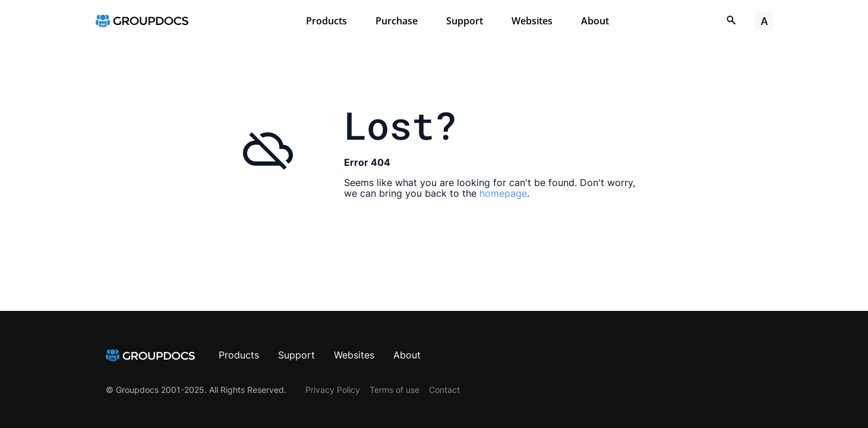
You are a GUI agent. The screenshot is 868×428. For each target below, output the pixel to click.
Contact (444, 390)
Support (465, 21)
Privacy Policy (333, 390)
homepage (503, 193)
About (595, 21)
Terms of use (394, 390)
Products (326, 21)
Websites (532, 21)
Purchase (397, 21)
